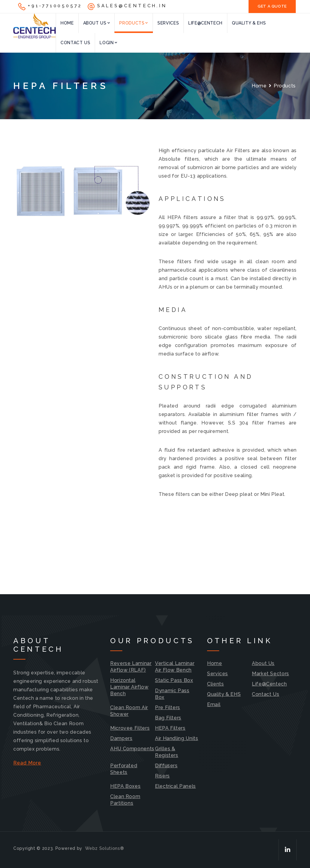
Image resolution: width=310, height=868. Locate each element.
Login (108, 43)
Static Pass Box (174, 680)
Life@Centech (205, 23)
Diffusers (166, 766)
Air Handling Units (177, 738)
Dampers (121, 738)
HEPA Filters (170, 728)
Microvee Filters (130, 728)
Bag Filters (168, 718)
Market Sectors (270, 674)
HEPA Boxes (125, 786)
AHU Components (132, 749)
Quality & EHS (249, 23)
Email (214, 704)
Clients (215, 684)
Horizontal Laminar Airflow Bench (129, 687)
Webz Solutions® (105, 848)
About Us (97, 23)
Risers (162, 776)
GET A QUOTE (272, 6)
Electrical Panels (175, 786)
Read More (27, 763)
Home (67, 23)
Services (168, 23)
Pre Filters (168, 708)
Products (134, 23)
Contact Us (75, 43)
